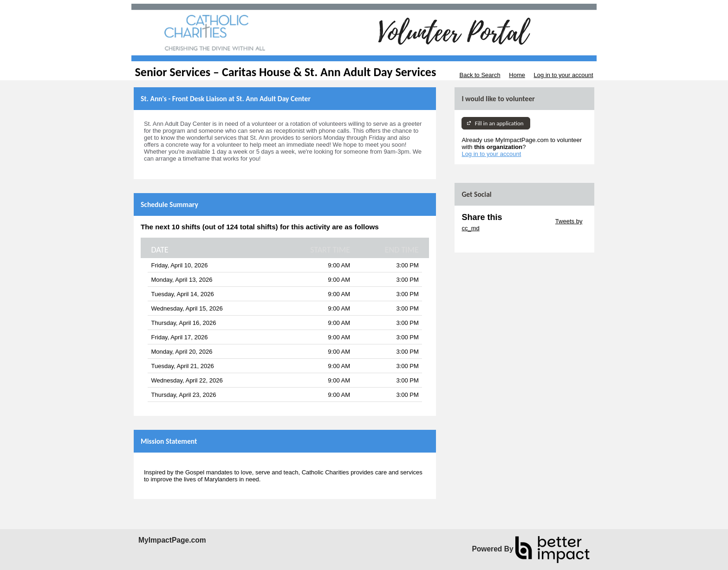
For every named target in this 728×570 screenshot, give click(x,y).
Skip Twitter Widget (528, 221)
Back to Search (480, 75)
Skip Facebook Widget (492, 242)
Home (517, 75)
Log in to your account (564, 75)
